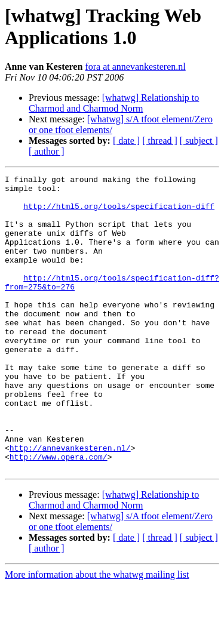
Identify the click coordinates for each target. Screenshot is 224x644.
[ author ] (47, 151)
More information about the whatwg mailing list (97, 634)
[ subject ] (199, 141)
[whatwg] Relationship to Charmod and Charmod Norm (114, 103)
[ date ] (126, 141)
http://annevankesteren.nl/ (70, 503)
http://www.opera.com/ (59, 514)
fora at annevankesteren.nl (135, 67)
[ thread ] (160, 141)
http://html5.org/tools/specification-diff (119, 213)
